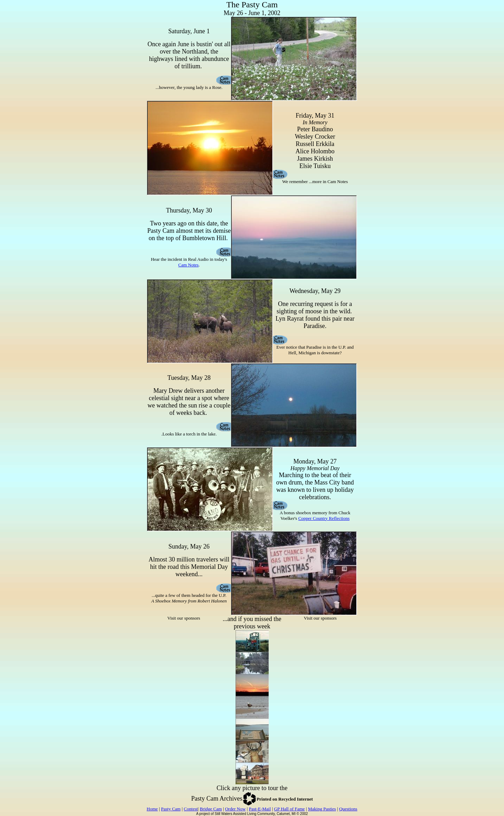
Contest (191, 809)
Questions (348, 809)
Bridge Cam (211, 809)
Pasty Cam (171, 809)
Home (152, 809)
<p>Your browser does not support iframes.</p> (184, 663)
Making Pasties (322, 809)
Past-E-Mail (260, 809)
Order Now (235, 809)
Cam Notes (188, 265)
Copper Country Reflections (324, 518)
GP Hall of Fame (289, 809)
